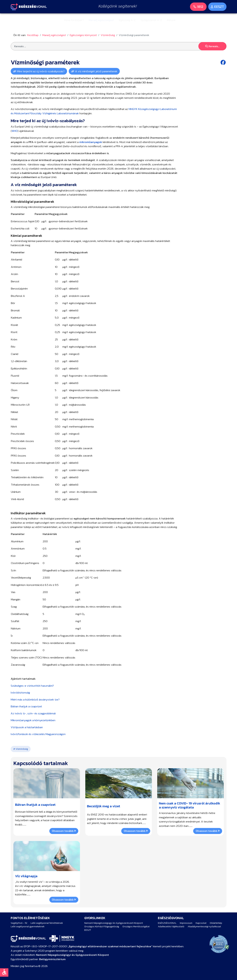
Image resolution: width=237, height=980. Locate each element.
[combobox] (119, 46)
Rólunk (171, 20)
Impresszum (186, 923)
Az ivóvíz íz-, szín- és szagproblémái (33, 713)
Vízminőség (21, 749)
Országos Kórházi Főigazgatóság (102, 927)
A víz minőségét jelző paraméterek (96, 71)
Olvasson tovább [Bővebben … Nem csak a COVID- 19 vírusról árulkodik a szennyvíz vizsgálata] (207, 831)
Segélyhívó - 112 (19, 923)
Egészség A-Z (127, 20)
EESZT (88, 930)
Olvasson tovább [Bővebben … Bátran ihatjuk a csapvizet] (64, 831)
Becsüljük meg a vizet (104, 806)
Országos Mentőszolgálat (136, 927)
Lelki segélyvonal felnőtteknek (47, 923)
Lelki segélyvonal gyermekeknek (28, 927)
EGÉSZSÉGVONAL (167, 923)
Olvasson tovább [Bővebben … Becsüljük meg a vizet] (136, 831)
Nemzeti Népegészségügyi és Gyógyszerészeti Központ (114, 923)
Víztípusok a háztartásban (27, 727)
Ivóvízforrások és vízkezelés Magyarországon (38, 734)
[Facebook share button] (224, 62)
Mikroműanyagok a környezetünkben (33, 720)
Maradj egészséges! (101, 20)
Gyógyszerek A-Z (151, 20)
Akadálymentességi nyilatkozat (204, 927)
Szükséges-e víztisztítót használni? (32, 686)
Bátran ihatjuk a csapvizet (26, 706)
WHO (15, 131)
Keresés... (212, 46)
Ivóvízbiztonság (20, 692)
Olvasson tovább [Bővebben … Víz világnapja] (64, 899)
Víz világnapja (26, 876)
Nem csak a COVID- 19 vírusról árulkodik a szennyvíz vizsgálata (189, 805)
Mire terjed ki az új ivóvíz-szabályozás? (41, 71)
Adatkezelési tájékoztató (171, 927)
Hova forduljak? (74, 20)
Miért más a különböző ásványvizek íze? (35, 699)
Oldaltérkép (216, 923)
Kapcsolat (201, 923)
